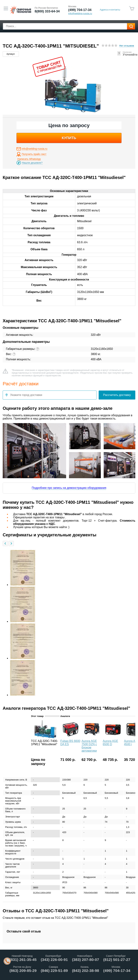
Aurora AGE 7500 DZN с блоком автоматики (89, 746)
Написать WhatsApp (29, 159)
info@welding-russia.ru (35, 149)
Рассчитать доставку (117, 395)
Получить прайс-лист (34, 154)
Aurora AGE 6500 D (110, 743)
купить (69, 138)
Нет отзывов (127, 46)
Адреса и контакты (110, 10)
